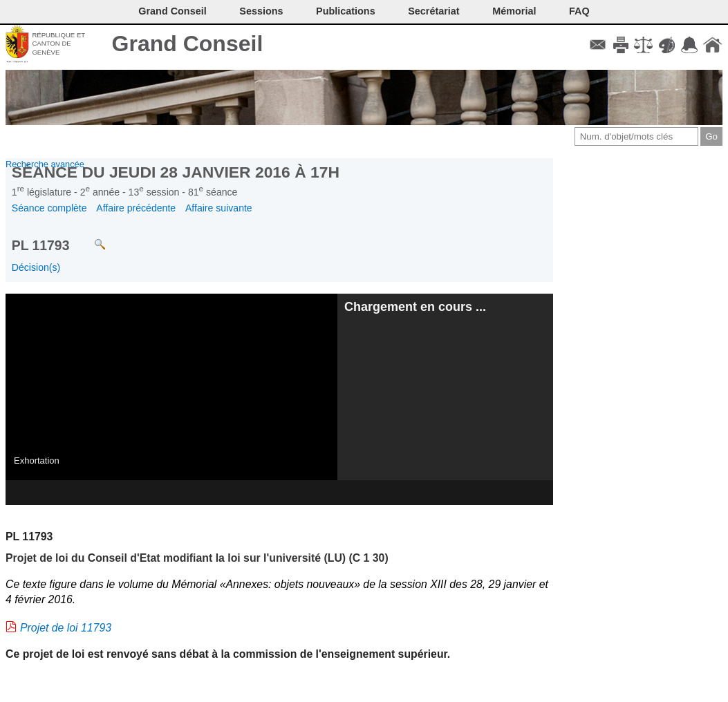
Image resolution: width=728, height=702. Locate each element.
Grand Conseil (188, 44)
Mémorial (514, 11)
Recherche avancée (45, 164)
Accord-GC (690, 45)
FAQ (579, 11)
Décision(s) (36, 267)
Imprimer (620, 45)
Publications (346, 11)
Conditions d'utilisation (643, 45)
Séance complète (49, 208)
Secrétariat (433, 11)
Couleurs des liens (667, 45)
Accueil (712, 45)
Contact (598, 45)
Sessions (261, 11)
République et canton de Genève (58, 44)
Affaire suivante (219, 208)
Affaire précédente (136, 208)
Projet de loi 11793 (66, 628)
